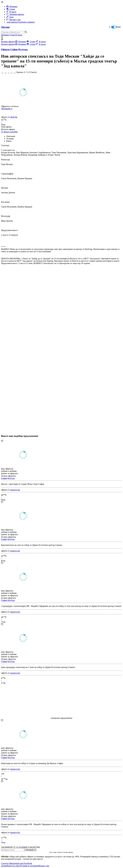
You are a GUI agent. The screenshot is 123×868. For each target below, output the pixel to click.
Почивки (12, 6)
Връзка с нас (14, 20)
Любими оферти (15, 14)
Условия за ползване (29, 866)
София (4, 478)
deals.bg (14, 117)
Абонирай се (7, 109)
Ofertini (5, 27)
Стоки (11, 9)
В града (11, 12)
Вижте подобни (9, 132)
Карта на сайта (13, 866)
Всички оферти (8, 42)
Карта (9, 141)
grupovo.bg (15, 490)
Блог (10, 17)
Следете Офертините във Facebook (17, 863)
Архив (4, 866)
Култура (11, 478)
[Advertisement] (21, 356)
